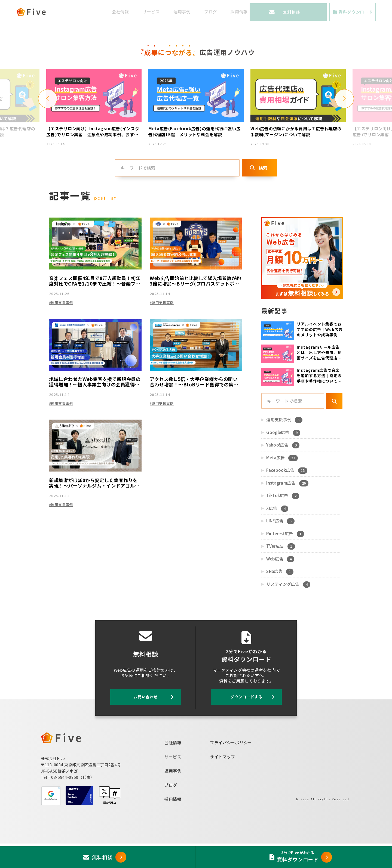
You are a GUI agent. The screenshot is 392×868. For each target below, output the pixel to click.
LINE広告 (280, 545)
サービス (173, 12)
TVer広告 (280, 571)
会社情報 (142, 12)
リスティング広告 (288, 609)
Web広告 (280, 583)
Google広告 (283, 457)
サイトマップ (223, 781)
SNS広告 (279, 596)
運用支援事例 (284, 444)
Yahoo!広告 (282, 469)
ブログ (232, 12)
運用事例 (204, 12)
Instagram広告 (287, 507)
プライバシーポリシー (231, 767)
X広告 (277, 533)
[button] (48, 121)
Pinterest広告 (285, 558)
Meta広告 (282, 482)
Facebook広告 (286, 495)
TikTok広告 (282, 520)
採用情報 (261, 12)
